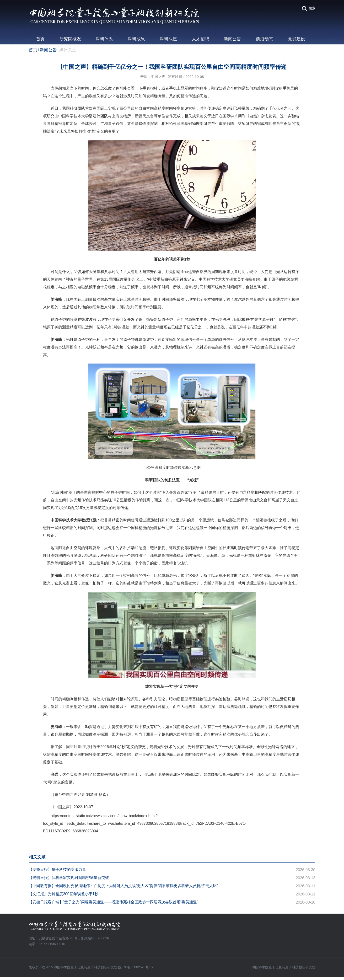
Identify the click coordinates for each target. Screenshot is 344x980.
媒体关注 (68, 50)
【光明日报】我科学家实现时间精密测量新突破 (69, 878)
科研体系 (104, 39)
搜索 (312, 8)
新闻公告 (232, 39)
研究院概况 (70, 39)
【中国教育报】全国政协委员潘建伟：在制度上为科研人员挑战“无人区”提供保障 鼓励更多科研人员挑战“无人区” (124, 886)
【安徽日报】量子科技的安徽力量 (57, 870)
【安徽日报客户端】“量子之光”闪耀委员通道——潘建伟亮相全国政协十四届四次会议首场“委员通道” (113, 902)
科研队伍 (168, 39)
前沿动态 (264, 39)
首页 (40, 39)
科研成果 (136, 39)
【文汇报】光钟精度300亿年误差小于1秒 (64, 894)
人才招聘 (200, 39)
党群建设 (296, 39)
